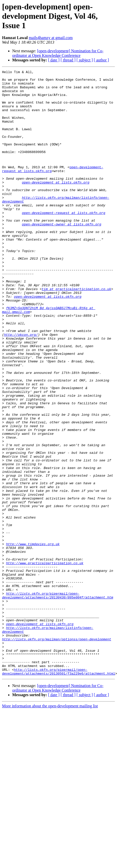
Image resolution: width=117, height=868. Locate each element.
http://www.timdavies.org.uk (33, 639)
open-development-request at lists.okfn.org (64, 242)
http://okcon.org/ (21, 388)
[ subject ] (85, 60)
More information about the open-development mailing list (50, 827)
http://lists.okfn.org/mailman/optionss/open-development (57, 753)
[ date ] (54, 60)
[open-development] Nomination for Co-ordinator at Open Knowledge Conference (58, 53)
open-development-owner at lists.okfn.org (62, 255)
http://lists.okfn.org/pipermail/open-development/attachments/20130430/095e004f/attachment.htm (58, 701)
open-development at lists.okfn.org (56, 205)
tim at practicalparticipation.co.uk (76, 333)
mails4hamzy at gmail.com (51, 38)
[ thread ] (68, 60)
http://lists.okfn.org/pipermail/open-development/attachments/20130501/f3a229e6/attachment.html (59, 792)
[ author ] (101, 60)
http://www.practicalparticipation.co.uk (45, 662)
